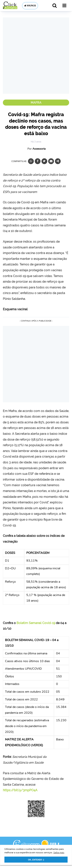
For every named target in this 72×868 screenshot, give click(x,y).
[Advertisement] (36, 56)
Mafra (36, 103)
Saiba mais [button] (59, 853)
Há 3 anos (36, 142)
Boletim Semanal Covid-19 (36, 623)
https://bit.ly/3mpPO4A (20, 790)
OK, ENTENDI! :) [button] (36, 860)
